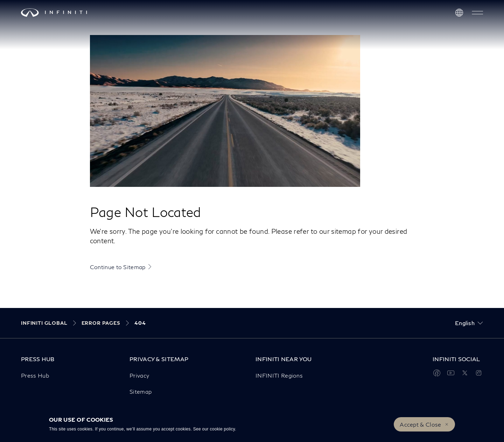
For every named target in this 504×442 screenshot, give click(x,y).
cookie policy (222, 429)
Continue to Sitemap (118, 267)
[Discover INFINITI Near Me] (459, 13)
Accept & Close (420, 424)
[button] (477, 13)
